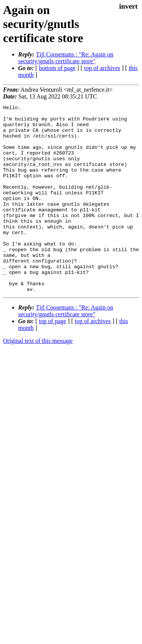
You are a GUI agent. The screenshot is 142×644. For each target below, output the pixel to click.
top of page (53, 359)
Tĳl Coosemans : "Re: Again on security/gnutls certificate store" (66, 58)
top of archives (102, 68)
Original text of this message (38, 378)
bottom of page (57, 68)
